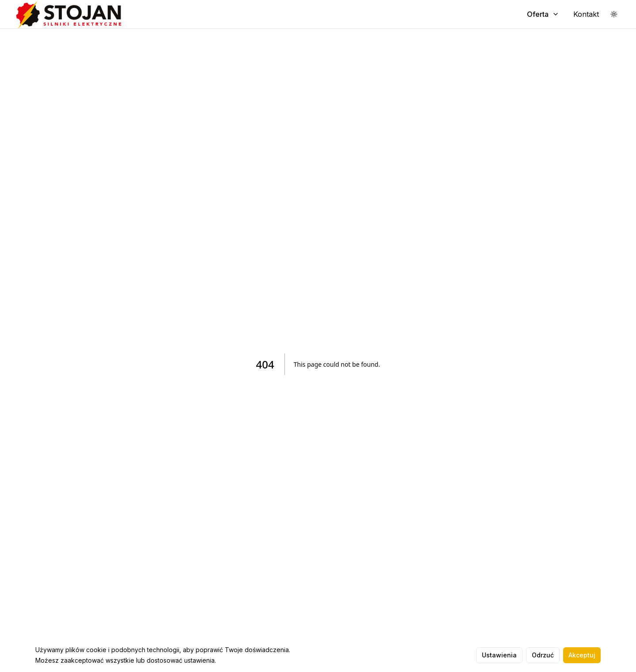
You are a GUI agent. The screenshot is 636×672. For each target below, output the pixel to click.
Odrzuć (543, 655)
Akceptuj (582, 655)
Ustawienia (499, 655)
